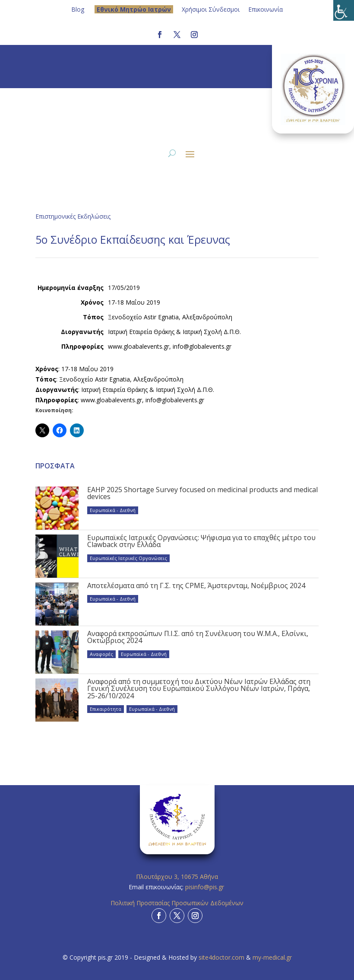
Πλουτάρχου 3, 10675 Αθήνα (177, 877)
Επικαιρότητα (106, 709)
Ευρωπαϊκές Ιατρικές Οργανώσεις (128, 558)
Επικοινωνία (265, 9)
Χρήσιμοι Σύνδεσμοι (211, 9)
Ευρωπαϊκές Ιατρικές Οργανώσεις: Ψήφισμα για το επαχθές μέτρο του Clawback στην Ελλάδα (201, 541)
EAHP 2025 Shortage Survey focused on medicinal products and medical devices (202, 493)
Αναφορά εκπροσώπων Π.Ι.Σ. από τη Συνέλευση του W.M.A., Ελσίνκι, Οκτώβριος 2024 (198, 637)
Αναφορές (101, 654)
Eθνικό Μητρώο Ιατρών (134, 9)
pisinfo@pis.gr (205, 887)
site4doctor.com (221, 957)
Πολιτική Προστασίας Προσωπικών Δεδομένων (177, 903)
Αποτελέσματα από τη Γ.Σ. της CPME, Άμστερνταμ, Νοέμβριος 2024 (196, 585)
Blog (78, 9)
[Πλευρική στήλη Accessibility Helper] (344, 10)
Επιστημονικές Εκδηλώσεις (73, 216)
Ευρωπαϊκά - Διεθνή (113, 510)
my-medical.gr (272, 957)
